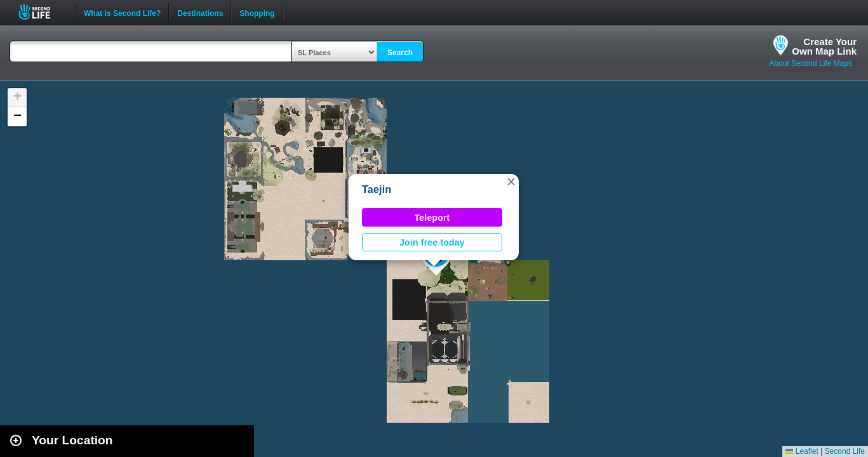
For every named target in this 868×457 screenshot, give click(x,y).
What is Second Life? (122, 12)
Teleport (432, 218)
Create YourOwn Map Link (824, 46)
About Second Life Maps (811, 63)
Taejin (377, 189)
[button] (511, 182)
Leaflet (802, 451)
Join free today (432, 242)
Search (400, 53)
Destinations (200, 12)
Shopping (257, 12)
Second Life (42, 12)
